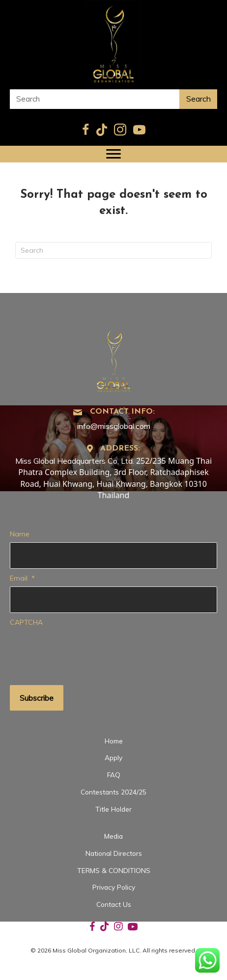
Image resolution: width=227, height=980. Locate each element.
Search (199, 99)
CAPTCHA (26, 622)
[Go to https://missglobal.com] (113, 358)
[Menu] (113, 154)
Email (22, 578)
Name (20, 534)
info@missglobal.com (114, 426)
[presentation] (85, 650)
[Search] (113, 250)
